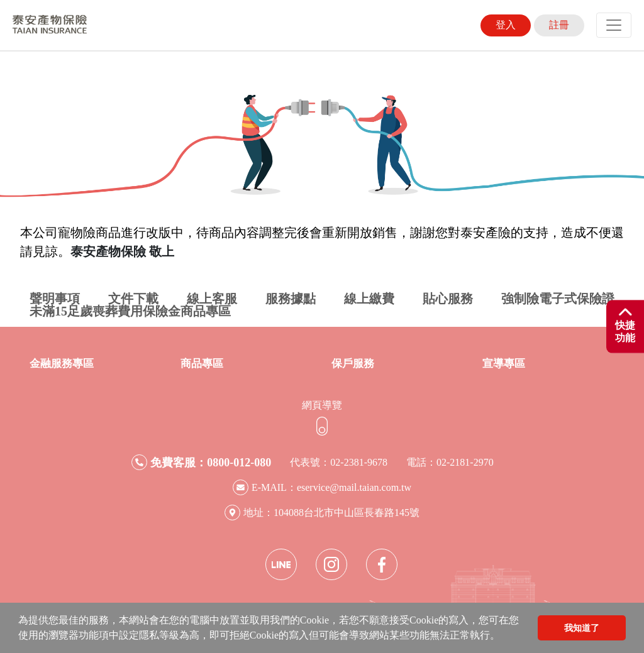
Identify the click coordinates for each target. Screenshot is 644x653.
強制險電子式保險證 (558, 299)
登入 (506, 25)
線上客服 (212, 299)
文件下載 (133, 299)
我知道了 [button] (582, 628)
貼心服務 (448, 299)
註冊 (559, 25)
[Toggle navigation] (614, 25)
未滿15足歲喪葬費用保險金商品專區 (130, 311)
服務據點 (291, 299)
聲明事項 (55, 299)
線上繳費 (369, 299)
